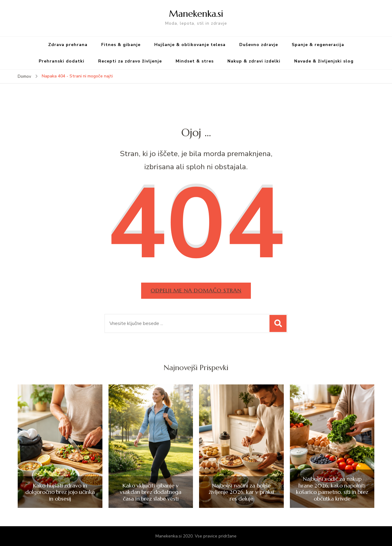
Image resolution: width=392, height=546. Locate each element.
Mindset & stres (195, 61)
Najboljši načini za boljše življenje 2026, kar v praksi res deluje (241, 492)
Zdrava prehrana (68, 45)
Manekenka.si (196, 14)
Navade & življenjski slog (324, 61)
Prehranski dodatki (62, 61)
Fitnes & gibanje (121, 45)
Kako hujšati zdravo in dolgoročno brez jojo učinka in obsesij (60, 492)
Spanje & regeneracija (318, 45)
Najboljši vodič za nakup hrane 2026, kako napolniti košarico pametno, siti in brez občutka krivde (332, 489)
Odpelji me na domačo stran (196, 290)
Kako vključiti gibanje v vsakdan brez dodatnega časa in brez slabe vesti (151, 492)
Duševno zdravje (259, 45)
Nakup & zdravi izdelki (254, 61)
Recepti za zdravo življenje (130, 61)
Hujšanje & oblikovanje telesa (190, 45)
